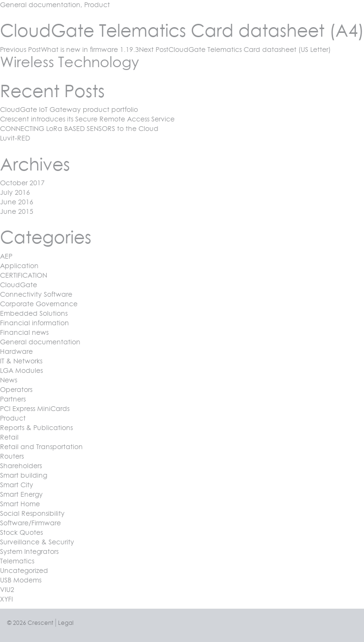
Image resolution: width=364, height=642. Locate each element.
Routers (12, 456)
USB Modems (21, 580)
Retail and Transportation (41, 446)
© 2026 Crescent (30, 623)
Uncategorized (24, 570)
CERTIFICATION (24, 275)
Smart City (17, 485)
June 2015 (17, 211)
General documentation (40, 5)
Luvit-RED (15, 138)
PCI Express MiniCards (35, 408)
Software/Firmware (30, 523)
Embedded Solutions (34, 313)
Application (19, 266)
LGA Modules (21, 370)
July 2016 (15, 192)
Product (97, 5)
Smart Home (20, 504)
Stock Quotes (21, 532)
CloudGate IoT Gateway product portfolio (69, 109)
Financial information (34, 323)
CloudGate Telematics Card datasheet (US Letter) (235, 49)
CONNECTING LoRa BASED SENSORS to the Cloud (79, 128)
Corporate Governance (39, 304)
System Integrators (29, 551)
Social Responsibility (32, 513)
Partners (13, 399)
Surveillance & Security (37, 542)
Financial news (24, 332)
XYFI (6, 599)
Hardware (16, 351)
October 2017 (22, 183)
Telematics (17, 561)
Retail (9, 437)
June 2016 (17, 202)
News (9, 380)
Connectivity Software (36, 294)
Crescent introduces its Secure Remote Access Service (87, 119)
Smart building (24, 475)
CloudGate (19, 285)
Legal (66, 623)
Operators (16, 389)
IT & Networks (21, 361)
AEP (6, 256)
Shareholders (21, 466)
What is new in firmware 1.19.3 (69, 49)
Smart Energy (21, 494)
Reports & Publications (36, 427)
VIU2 (7, 589)
